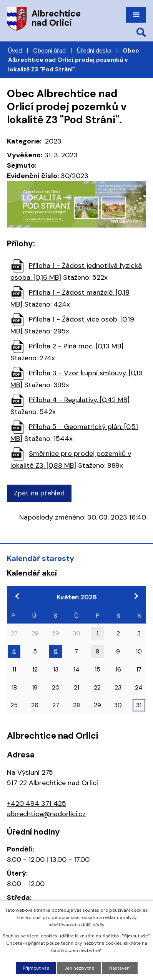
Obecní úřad (49, 51)
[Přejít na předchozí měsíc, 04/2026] (17, 596)
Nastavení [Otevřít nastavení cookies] (120, 968)
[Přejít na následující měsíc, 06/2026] (136, 596)
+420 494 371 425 (37, 803)
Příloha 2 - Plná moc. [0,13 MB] (76, 346)
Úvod (15, 51)
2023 (53, 141)
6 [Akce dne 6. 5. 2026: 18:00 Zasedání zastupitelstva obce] (56, 651)
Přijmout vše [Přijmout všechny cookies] (36, 968)
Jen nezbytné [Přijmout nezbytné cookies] (79, 968)
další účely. (93, 925)
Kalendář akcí (32, 573)
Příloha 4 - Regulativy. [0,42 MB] (79, 400)
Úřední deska (94, 51)
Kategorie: (24, 141)
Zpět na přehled (39, 493)
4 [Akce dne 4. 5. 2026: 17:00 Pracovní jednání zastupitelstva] (14, 651)
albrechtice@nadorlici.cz (46, 814)
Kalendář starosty (41, 558)
